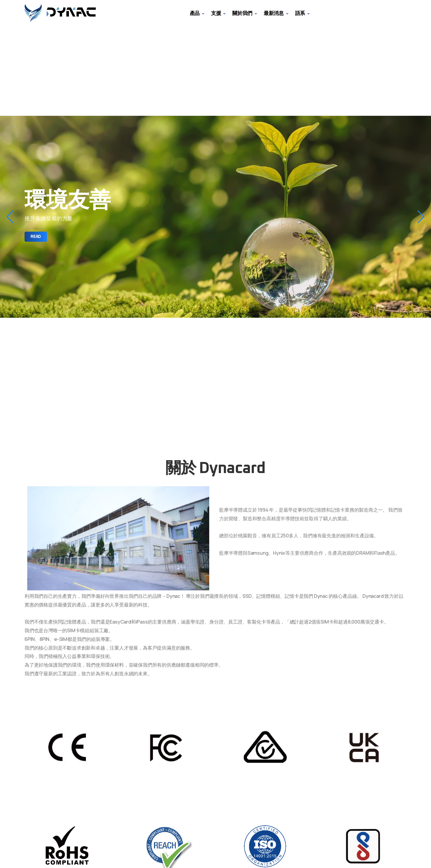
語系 (300, 13)
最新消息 (274, 13)
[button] (10, 217)
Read (36, 237)
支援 (216, 13)
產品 (195, 13)
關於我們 (242, 13)
